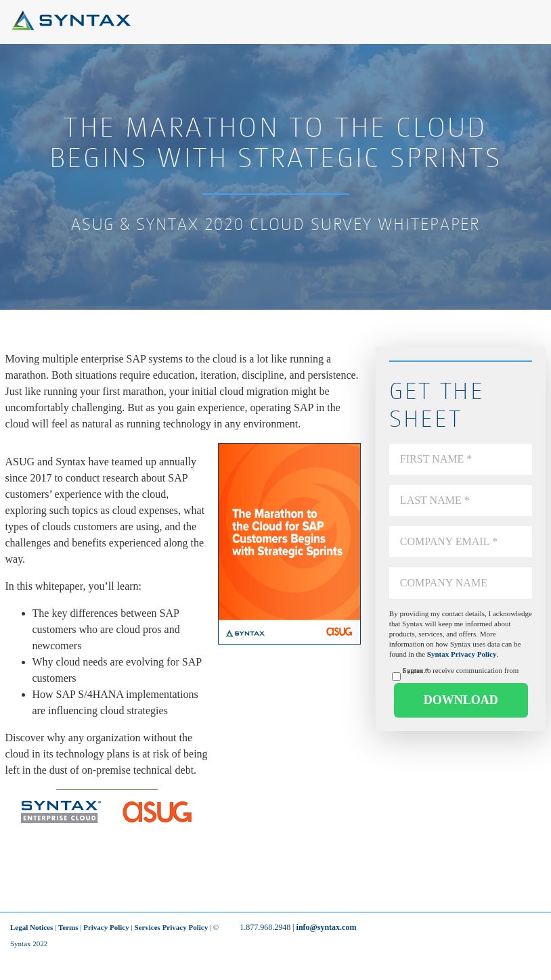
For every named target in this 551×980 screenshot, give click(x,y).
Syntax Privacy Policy (462, 654)
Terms (68, 927)
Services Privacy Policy (171, 927)
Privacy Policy (106, 927)
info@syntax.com (327, 927)
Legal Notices (31, 927)
